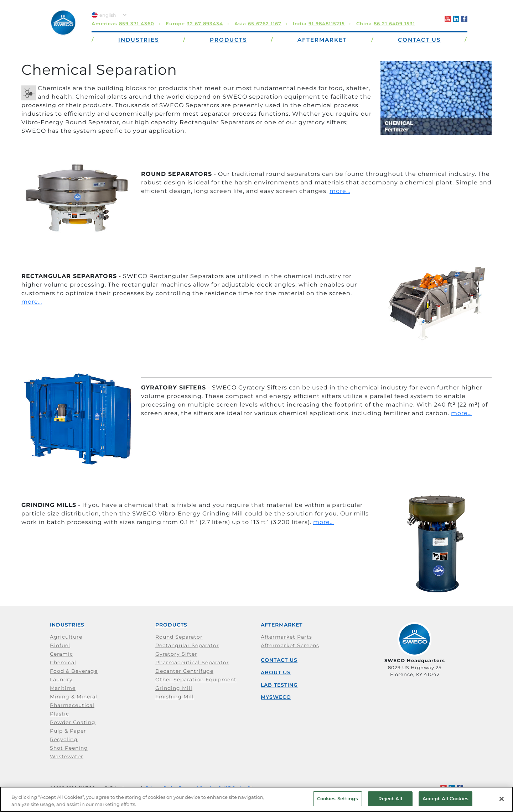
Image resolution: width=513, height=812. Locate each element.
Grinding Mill (174, 688)
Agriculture (66, 637)
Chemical (63, 662)
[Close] (502, 799)
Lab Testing (279, 685)
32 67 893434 (205, 23)
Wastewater (67, 756)
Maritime (63, 688)
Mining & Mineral (74, 697)
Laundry (61, 680)
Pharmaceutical (72, 705)
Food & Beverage (74, 671)
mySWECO (276, 697)
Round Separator (179, 637)
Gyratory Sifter (176, 654)
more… (340, 191)
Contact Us (279, 660)
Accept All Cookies (445, 798)
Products (171, 625)
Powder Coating (73, 722)
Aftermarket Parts (286, 637)
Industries (67, 625)
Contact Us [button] (419, 40)
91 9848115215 (327, 23)
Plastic (59, 714)
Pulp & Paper (68, 731)
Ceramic (61, 654)
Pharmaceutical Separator (192, 662)
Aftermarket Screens (290, 645)
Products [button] (228, 40)
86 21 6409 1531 (394, 23)
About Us (276, 672)
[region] (256, 799)
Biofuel (60, 645)
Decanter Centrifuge (184, 671)
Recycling (64, 739)
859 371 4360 (137, 23)
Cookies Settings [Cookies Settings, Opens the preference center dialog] (338, 798)
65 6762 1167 (265, 23)
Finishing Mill (175, 697)
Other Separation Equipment (196, 680)
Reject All (390, 798)
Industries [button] (139, 40)
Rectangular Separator (187, 645)
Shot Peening (69, 748)
